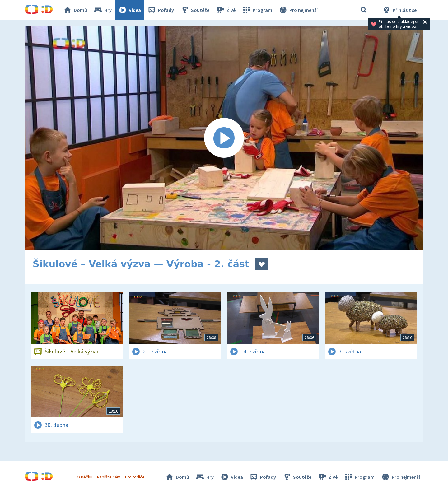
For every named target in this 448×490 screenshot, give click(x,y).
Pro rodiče (135, 477)
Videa (129, 10)
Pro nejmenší (298, 10)
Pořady (161, 10)
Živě (226, 10)
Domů (75, 10)
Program (257, 10)
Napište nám (109, 477)
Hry (103, 10)
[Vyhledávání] (364, 10)
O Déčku (85, 477)
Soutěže (195, 10)
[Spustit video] (224, 138)
